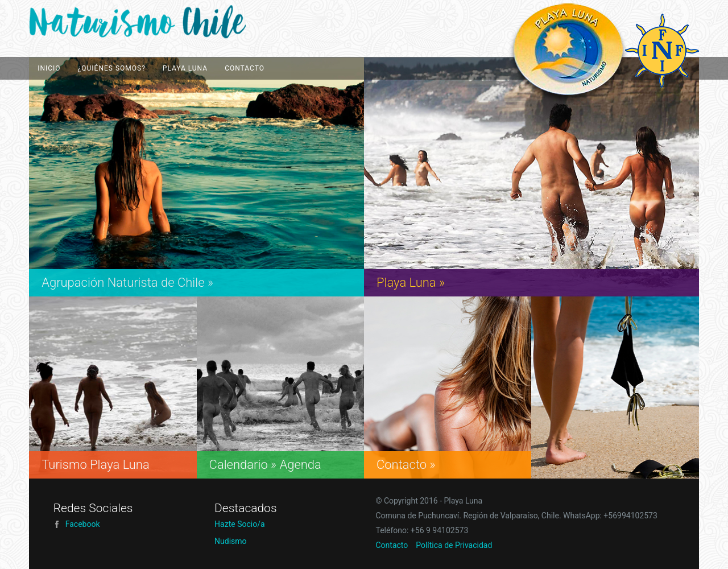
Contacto (245, 68)
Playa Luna (157, 22)
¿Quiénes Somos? (112, 68)
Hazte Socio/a (239, 524)
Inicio (49, 68)
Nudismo (231, 541)
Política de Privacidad (454, 545)
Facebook (77, 524)
